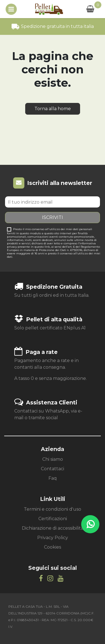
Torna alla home (53, 109)
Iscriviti (53, 217)
